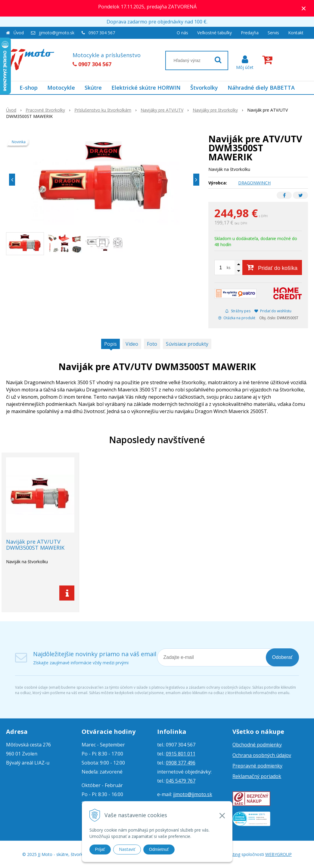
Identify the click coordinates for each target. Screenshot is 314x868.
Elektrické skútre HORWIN (146, 88)
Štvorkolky (204, 88)
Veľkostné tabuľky (215, 33)
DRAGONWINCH (254, 183)
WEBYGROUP (278, 854)
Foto (152, 344)
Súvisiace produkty (187, 344)
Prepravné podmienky (257, 766)
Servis (273, 33)
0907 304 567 (102, 33)
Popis (110, 344)
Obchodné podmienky (257, 745)
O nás (182, 33)
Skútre (93, 88)
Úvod (19, 33)
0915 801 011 (181, 754)
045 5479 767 (181, 781)
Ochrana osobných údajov (262, 755)
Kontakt (296, 33)
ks (229, 268)
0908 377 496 (181, 763)
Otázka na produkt (237, 318)
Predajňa (250, 33)
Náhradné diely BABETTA (261, 88)
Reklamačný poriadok (257, 776)
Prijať (100, 849)
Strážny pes (238, 311)
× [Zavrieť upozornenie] (304, 8)
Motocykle (61, 88)
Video (132, 344)
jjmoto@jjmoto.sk (57, 33)
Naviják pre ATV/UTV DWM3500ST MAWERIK (35, 545)
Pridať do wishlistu (273, 311)
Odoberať (282, 657)
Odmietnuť (159, 849)
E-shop (29, 88)
